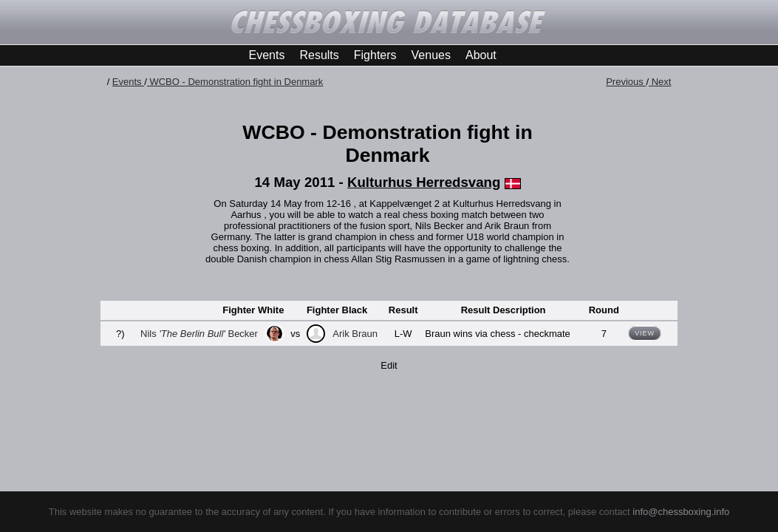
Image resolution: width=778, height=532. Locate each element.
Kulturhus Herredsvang (424, 182)
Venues (431, 55)
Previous (626, 82)
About (481, 55)
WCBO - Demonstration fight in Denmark (235, 82)
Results (319, 55)
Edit (389, 365)
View (645, 333)
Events (267, 55)
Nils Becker (199, 334)
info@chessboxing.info (681, 512)
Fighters (375, 55)
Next (660, 82)
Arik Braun (355, 334)
